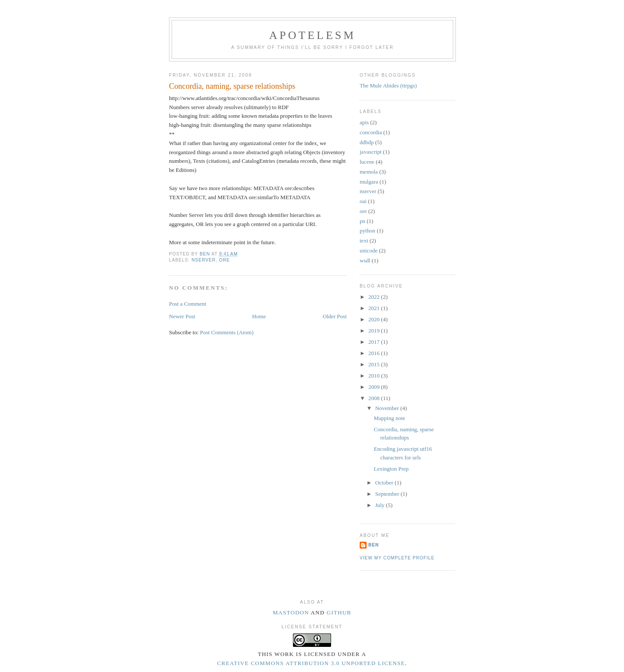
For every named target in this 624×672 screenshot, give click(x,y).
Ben (374, 545)
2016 (375, 353)
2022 (375, 297)
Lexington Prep (391, 469)
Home (259, 316)
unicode (369, 250)
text (364, 241)
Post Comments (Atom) (227, 332)
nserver (204, 260)
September (388, 494)
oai (363, 201)
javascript (371, 152)
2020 (375, 319)
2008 (375, 398)
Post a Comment (188, 304)
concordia (371, 132)
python (367, 231)
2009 (375, 387)
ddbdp (367, 142)
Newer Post (182, 316)
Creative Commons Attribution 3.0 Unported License (311, 663)
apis (364, 122)
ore (225, 260)
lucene (367, 162)
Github (339, 612)
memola (369, 172)
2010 (375, 376)
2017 (375, 342)
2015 (375, 364)
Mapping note (389, 418)
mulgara (369, 182)
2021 (375, 308)
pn (362, 221)
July (381, 505)
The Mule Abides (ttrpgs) (388, 86)
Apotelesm (312, 35)
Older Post (335, 316)
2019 (375, 331)
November (388, 408)
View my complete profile (397, 558)
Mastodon (291, 612)
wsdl (365, 260)
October (385, 483)
